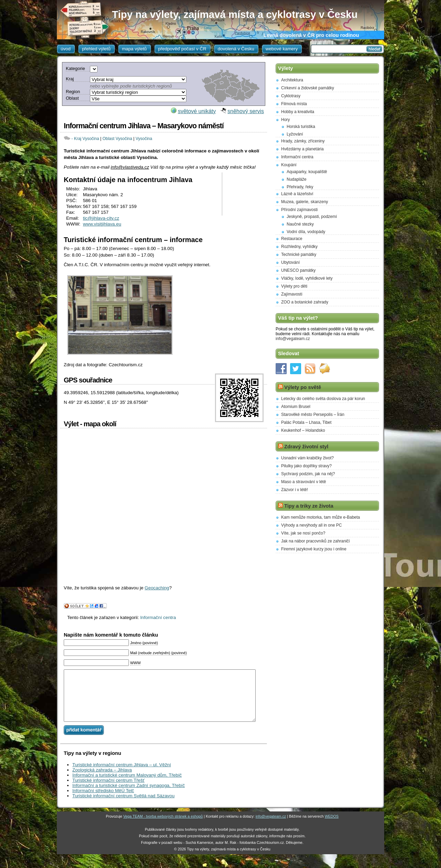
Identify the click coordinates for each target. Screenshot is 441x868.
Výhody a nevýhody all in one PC (311, 525)
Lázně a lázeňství (297, 194)
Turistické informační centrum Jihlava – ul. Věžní (122, 775)
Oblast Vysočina (117, 139)
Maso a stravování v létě (304, 482)
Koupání (289, 165)
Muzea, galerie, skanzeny (305, 202)
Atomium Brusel (296, 407)
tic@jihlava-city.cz (101, 218)
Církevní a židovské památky (307, 88)
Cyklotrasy (291, 96)
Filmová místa (294, 104)
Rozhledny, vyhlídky (299, 247)
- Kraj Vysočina (85, 139)
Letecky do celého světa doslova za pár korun (323, 399)
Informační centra (158, 617)
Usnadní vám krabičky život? (307, 458)
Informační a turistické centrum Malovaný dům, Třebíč (127, 785)
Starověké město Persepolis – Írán (313, 415)
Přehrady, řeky (300, 187)
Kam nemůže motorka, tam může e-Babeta (321, 517)
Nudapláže (296, 179)
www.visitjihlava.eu (102, 224)
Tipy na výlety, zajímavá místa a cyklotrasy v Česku (235, 14)
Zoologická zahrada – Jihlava (102, 780)
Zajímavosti (292, 294)
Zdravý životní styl (306, 447)
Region (73, 92)
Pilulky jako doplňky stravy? (306, 466)
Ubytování (290, 262)
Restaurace (292, 239)
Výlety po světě (303, 387)
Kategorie (75, 68)
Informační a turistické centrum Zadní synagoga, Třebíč (129, 796)
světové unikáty (197, 111)
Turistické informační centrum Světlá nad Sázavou (124, 806)
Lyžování (295, 134)
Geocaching (157, 588)
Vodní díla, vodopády (306, 232)
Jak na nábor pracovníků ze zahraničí (315, 541)
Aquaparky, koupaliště (307, 172)
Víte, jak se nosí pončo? (303, 533)
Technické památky (299, 255)
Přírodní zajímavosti (299, 210)
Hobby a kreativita (298, 112)
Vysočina (144, 139)
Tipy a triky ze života (309, 506)
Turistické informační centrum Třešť (108, 791)
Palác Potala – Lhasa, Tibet (306, 422)
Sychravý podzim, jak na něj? (308, 474)
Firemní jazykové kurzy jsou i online (314, 549)
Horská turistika (301, 127)
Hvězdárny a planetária (302, 149)
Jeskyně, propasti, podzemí (312, 217)
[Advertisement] (245, 194)
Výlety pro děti (294, 286)
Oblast (72, 98)
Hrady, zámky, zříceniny (303, 141)
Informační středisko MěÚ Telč (103, 801)
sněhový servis (246, 111)
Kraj (70, 79)
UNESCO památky (298, 270)
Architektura (292, 80)
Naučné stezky (300, 224)
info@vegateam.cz (293, 339)
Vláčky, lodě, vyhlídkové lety (307, 278)
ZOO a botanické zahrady (305, 302)
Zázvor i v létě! (295, 490)
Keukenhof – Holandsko (303, 430)
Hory (285, 120)
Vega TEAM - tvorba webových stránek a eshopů (163, 827)
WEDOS (331, 827)
